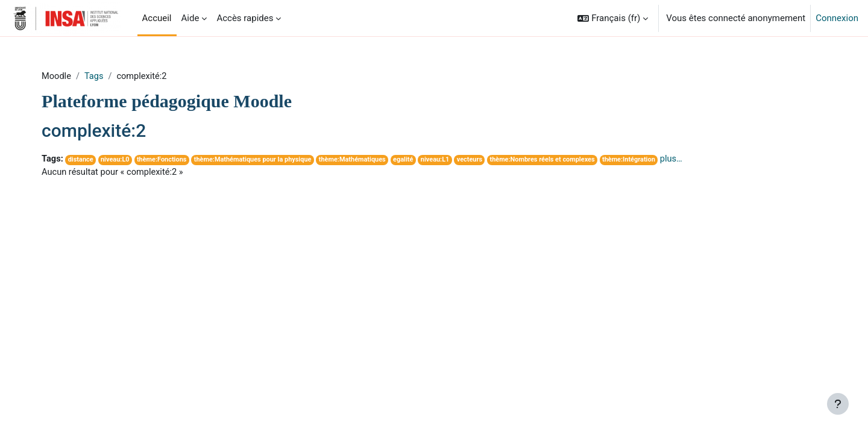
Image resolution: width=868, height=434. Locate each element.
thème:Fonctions (187, 161)
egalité (435, 161)
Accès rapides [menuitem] (245, 18)
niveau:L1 (468, 161)
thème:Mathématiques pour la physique (281, 161)
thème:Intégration (668, 161)
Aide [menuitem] (190, 18)
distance (103, 161)
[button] (613, 18)
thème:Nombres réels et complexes (578, 161)
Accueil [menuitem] (157, 18)
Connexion (837, 18)
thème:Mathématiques (383, 161)
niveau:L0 (138, 161)
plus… (711, 160)
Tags (116, 77)
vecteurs (504, 161)
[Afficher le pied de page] (838, 404)
